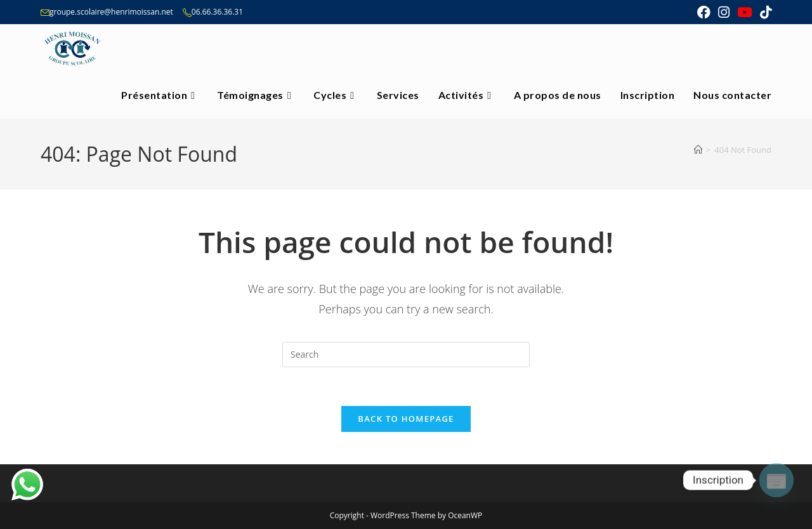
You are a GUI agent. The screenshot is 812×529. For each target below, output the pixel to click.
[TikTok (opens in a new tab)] (764, 12)
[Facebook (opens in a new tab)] (704, 12)
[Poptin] (776, 480)
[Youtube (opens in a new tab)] (745, 12)
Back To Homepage (406, 419)
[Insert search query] (406, 355)
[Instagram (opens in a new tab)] (724, 12)
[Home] (698, 150)
